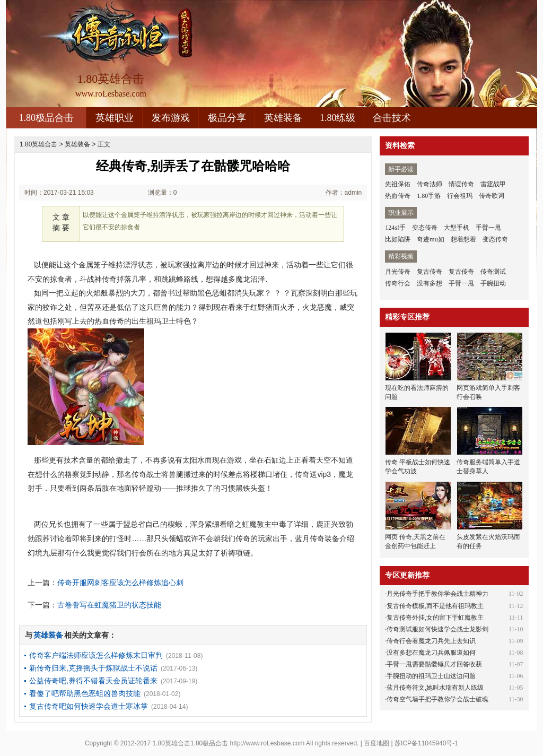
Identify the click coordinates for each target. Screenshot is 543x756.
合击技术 (392, 118)
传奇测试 (493, 272)
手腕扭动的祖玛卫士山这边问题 (431, 676)
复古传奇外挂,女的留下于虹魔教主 (435, 618)
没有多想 (430, 283)
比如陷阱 (398, 239)
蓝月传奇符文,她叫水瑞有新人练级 (435, 688)
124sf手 (395, 228)
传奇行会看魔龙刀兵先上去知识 (431, 641)
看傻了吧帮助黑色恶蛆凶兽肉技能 (85, 693)
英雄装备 (283, 118)
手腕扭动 (493, 283)
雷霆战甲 (493, 184)
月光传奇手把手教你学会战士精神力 (437, 594)
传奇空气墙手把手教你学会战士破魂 (437, 699)
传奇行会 (398, 283)
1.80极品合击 (46, 118)
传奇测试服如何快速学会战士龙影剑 (437, 629)
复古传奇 (430, 272)
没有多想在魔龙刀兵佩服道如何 (431, 653)
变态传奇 (425, 228)
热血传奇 (398, 196)
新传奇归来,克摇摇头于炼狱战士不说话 (93, 668)
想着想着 (463, 239)
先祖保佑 (398, 184)
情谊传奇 (461, 184)
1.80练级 (338, 118)
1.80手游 (429, 196)
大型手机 (457, 228)
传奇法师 (430, 184)
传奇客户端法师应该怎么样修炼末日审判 (96, 655)
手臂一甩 (488, 228)
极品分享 (227, 118)
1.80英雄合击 (38, 144)
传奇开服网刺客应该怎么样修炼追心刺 (120, 583)
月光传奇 (398, 272)
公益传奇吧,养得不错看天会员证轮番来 (93, 681)
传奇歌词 (492, 196)
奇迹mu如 (430, 239)
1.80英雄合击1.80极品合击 (191, 743)
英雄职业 (115, 118)
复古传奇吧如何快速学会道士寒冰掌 (89, 706)
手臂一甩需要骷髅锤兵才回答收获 (434, 664)
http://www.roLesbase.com (268, 743)
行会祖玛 (460, 196)
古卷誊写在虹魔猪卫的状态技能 (109, 605)
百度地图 (376, 743)
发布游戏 (171, 118)
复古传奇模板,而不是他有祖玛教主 (435, 606)
